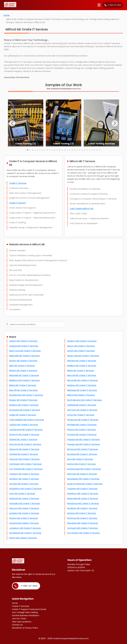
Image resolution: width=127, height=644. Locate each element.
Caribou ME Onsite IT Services (24, 425)
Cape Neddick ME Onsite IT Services (27, 420)
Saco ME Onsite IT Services (80, 459)
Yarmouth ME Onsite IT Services (82, 528)
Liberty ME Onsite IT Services (81, 346)
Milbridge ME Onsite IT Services (82, 390)
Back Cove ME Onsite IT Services (25, 351)
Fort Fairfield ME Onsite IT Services (26, 469)
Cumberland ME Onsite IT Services (26, 430)
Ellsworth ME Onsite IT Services (24, 449)
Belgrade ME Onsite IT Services (24, 375)
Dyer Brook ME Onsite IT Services (25, 444)
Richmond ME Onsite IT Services (82, 449)
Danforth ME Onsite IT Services (24, 435)
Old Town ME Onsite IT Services (82, 410)
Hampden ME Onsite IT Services (25, 503)
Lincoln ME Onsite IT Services (81, 351)
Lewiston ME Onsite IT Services (82, 341)
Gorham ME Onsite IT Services (24, 484)
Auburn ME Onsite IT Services (23, 341)
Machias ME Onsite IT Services (82, 361)
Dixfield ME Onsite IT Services (23, 440)
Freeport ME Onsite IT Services (24, 474)
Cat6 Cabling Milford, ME (82, 209)
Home (7, 15)
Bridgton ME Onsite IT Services (24, 405)
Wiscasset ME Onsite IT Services (82, 523)
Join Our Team (19, 619)
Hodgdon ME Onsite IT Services (24, 513)
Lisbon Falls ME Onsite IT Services (83, 356)
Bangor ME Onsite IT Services (23, 361)
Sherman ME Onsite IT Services (82, 474)
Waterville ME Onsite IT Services (82, 499)
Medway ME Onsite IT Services (82, 385)
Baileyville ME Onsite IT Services (24, 356)
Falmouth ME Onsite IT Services (24, 459)
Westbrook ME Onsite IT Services (83, 503)
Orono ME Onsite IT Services (81, 415)
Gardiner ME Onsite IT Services (24, 479)
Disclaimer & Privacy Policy (25, 628)
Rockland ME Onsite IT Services (82, 454)
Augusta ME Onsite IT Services (24, 346)
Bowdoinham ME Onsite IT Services (26, 395)
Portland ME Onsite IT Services (82, 435)
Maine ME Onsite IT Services (80, 371)
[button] (12, 123)
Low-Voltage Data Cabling (25, 612)
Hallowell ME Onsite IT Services (24, 499)
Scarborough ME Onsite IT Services (84, 469)
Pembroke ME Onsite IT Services (83, 420)
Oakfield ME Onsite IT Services (82, 405)
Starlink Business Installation (26, 615)
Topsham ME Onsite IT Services (82, 489)
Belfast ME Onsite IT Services (23, 371)
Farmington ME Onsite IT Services (25, 464)
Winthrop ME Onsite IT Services (82, 518)
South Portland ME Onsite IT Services (85, 484)
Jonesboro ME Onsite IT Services (25, 528)
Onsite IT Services (18, 183)
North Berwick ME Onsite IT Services (84, 400)
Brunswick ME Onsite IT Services (25, 410)
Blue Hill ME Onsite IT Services (23, 390)
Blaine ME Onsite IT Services (23, 385)
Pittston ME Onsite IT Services (81, 430)
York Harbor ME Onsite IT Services (83, 533)
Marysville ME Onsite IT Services (82, 380)
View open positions (22, 622)
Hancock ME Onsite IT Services (24, 508)
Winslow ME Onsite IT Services (81, 513)
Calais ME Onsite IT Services (23, 415)
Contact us (17, 625)
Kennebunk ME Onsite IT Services (25, 533)
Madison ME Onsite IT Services (82, 366)
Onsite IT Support (18, 203)
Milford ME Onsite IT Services (81, 395)
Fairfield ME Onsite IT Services (24, 454)
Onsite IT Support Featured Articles (29, 609)
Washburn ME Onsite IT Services (83, 494)
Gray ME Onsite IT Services (22, 494)
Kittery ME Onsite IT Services (23, 538)
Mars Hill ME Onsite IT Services (82, 375)
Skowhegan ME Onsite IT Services (83, 479)
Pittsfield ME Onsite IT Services (82, 425)
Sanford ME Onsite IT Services (81, 464)
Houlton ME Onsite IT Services (24, 518)
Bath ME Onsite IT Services (22, 366)
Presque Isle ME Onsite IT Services (83, 440)
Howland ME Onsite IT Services (24, 523)
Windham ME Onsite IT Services (82, 508)
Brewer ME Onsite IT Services (23, 400)
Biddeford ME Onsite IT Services (24, 380)
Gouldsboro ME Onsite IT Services (25, 489)
